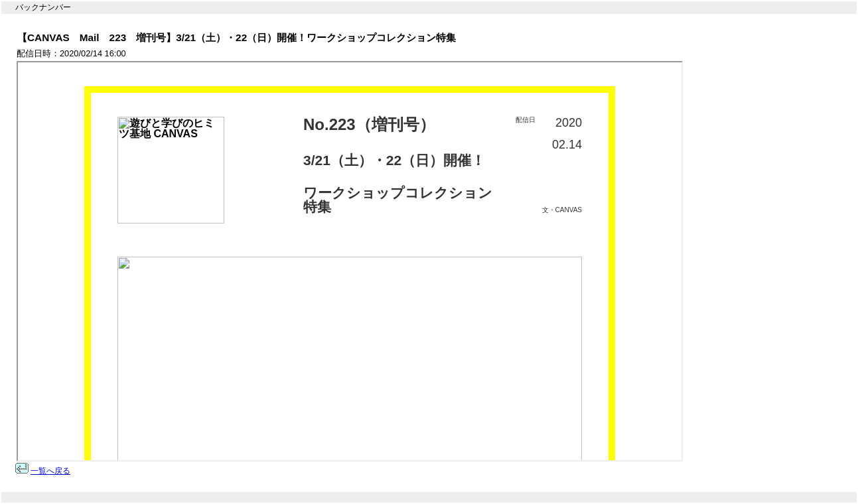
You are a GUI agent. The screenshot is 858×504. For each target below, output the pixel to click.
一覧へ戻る (50, 471)
